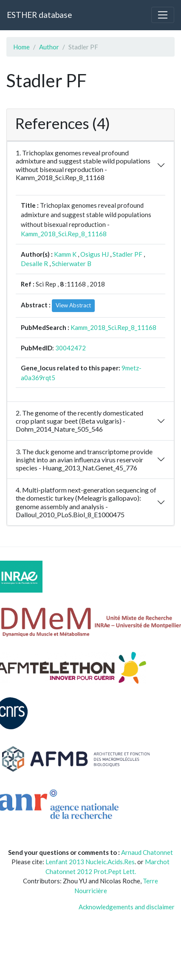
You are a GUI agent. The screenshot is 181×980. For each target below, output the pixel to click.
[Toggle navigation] (163, 15)
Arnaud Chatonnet (147, 852)
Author (49, 47)
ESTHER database (39, 15)
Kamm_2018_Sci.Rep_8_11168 (64, 234)
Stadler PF (127, 254)
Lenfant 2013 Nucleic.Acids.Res (90, 862)
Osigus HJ (95, 254)
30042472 (71, 348)
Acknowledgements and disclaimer (127, 907)
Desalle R (34, 264)
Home (21, 47)
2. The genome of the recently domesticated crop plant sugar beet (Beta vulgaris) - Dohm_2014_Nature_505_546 (79, 421)
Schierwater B (72, 264)
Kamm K (65, 254)
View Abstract (73, 305)
